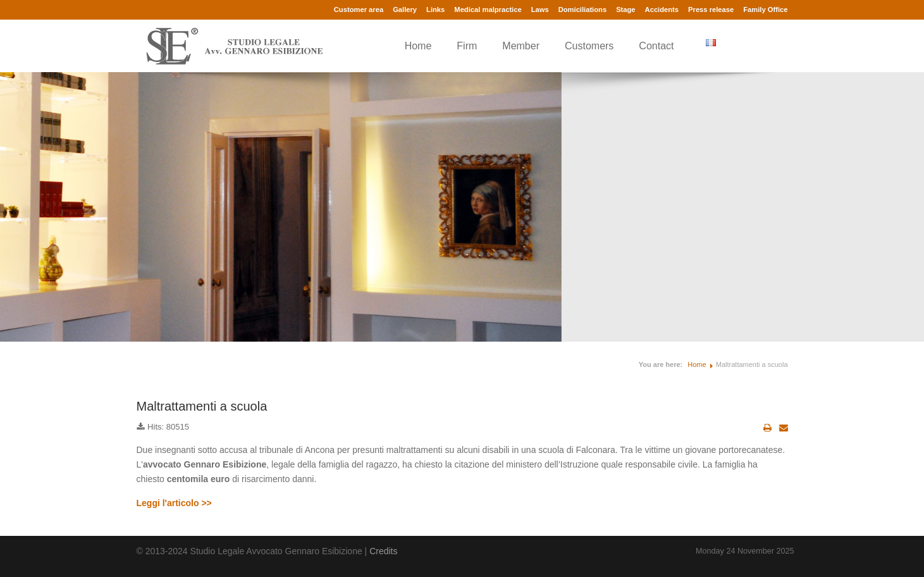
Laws (540, 9)
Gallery (405, 9)
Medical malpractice (488, 9)
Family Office (765, 9)
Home (418, 46)
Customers (589, 46)
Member (521, 46)
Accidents (662, 9)
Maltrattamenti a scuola (202, 406)
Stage (625, 9)
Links (435, 9)
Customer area (359, 9)
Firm (467, 46)
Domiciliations (582, 9)
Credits (383, 551)
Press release (711, 9)
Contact (656, 46)
